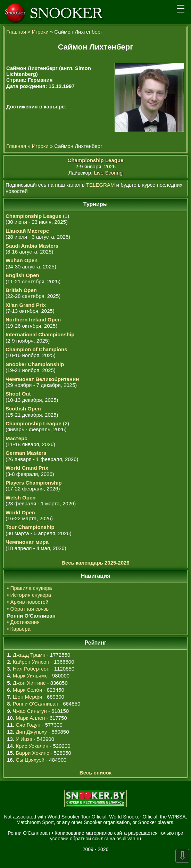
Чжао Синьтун (30, 711)
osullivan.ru (129, 839)
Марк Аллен (30, 718)
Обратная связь (30, 609)
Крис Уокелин (32, 746)
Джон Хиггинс (29, 683)
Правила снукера (31, 588)
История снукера (31, 595)
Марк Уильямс (30, 676)
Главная (16, 32)
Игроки (40, 32)
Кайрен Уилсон (31, 662)
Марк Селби (27, 690)
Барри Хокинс (32, 753)
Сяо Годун (28, 725)
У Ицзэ (24, 739)
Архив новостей (30, 602)
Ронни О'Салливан (36, 704)
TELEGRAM (101, 185)
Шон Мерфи (28, 697)
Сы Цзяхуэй (30, 760)
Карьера (20, 629)
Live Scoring (109, 173)
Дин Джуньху (31, 732)
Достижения (25, 622)
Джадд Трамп (29, 655)
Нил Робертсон (31, 669)
